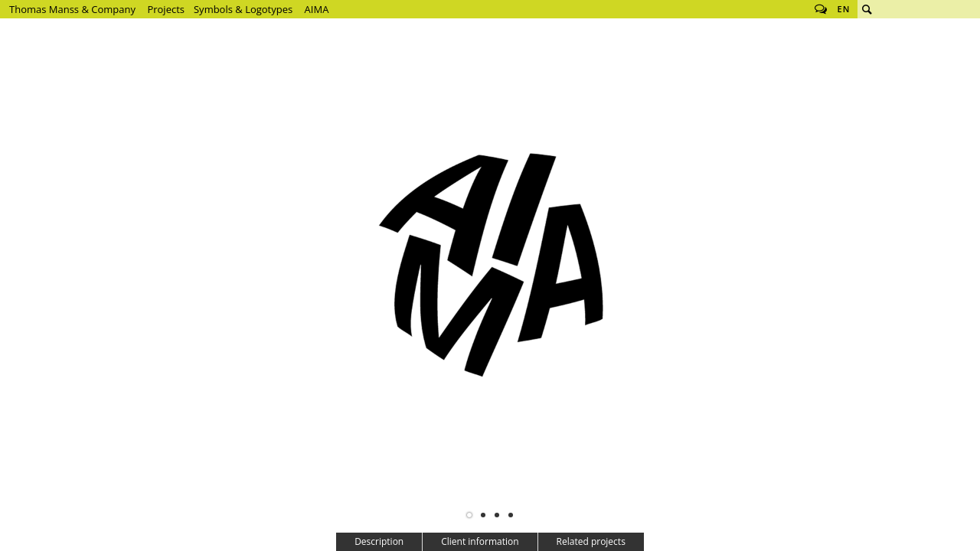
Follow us (821, 9)
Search (867, 9)
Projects (166, 9)
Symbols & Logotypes (243, 9)
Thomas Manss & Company (72, 9)
